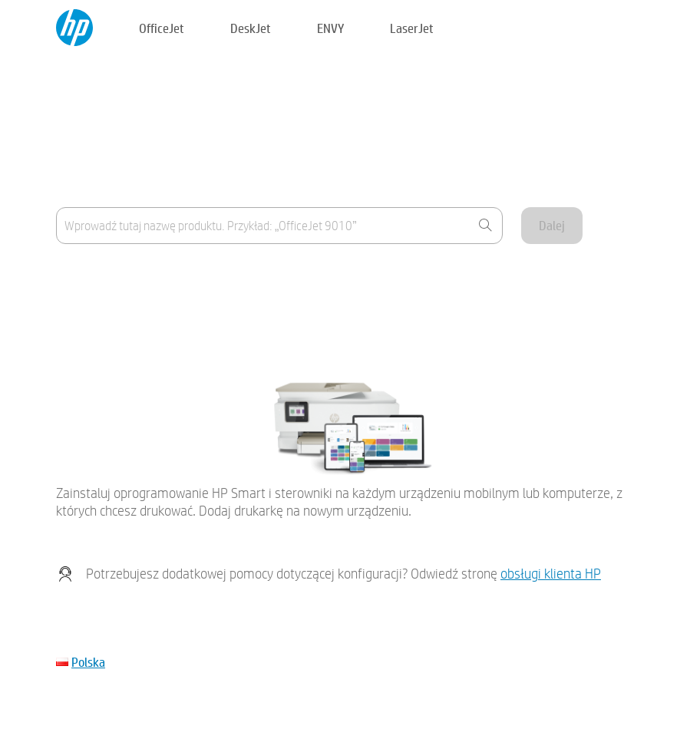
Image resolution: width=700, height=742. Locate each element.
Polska (88, 662)
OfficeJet (162, 28)
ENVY (330, 28)
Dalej (552, 225)
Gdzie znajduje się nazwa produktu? (142, 276)
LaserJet (412, 28)
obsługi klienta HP (551, 574)
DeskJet (251, 28)
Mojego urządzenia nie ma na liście (140, 313)
